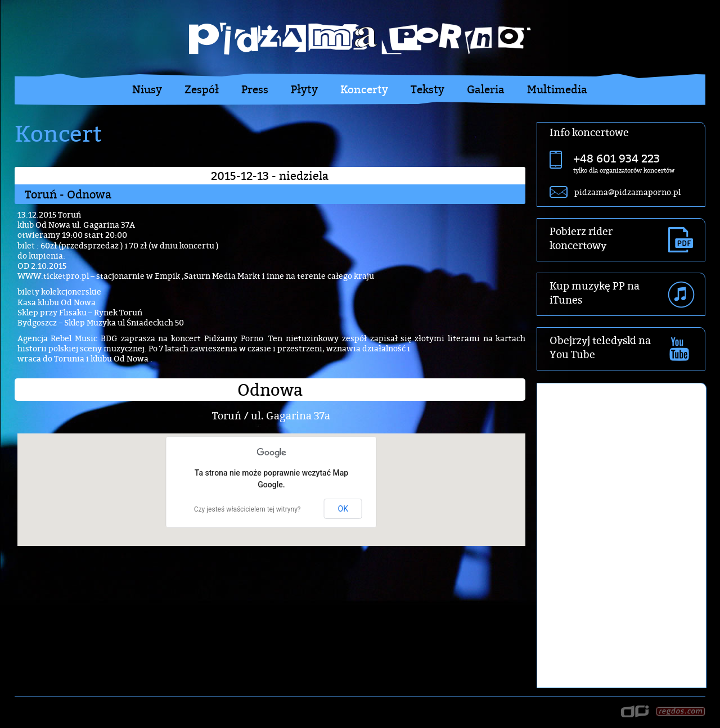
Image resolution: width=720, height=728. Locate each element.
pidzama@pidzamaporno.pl (627, 192)
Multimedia (557, 89)
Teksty (427, 89)
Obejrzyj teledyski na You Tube (600, 347)
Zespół (202, 89)
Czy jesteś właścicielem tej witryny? (247, 509)
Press (255, 89)
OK (343, 509)
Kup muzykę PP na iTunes (595, 293)
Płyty (304, 89)
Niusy (147, 89)
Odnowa (270, 390)
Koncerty (364, 89)
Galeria (486, 89)
